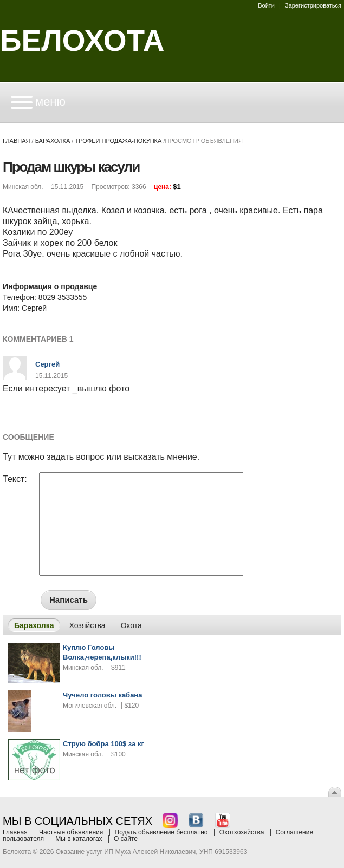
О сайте (126, 839)
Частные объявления (71, 832)
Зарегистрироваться (313, 5)
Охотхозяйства (242, 832)
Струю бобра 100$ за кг (103, 744)
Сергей (47, 364)
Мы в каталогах (79, 839)
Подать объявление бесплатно (161, 832)
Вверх (335, 792)
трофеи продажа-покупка (118, 141)
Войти (266, 5)
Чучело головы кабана (102, 695)
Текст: (15, 479)
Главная (16, 141)
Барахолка (53, 141)
